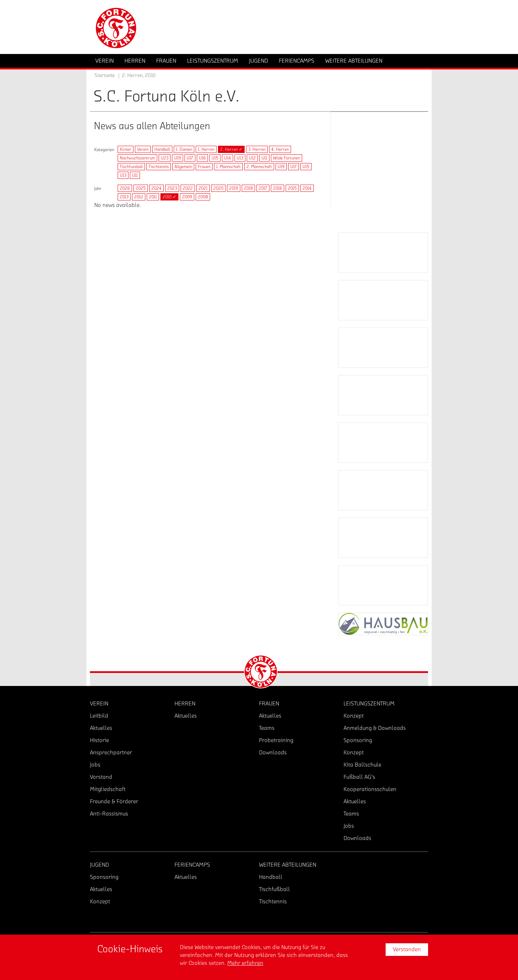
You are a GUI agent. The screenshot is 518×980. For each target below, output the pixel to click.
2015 (292, 188)
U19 (178, 158)
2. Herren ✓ (231, 149)
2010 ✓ (169, 197)
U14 (228, 158)
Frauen (204, 167)
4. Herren (280, 149)
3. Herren (257, 149)
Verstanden (407, 949)
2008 (203, 197)
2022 (188, 188)
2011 (153, 197)
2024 (156, 188)
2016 (278, 188)
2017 (263, 188)
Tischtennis (159, 167)
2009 (187, 197)
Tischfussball (131, 167)
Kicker (126, 149)
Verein (143, 149)
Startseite (105, 76)
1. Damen (184, 149)
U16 (202, 158)
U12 (252, 158)
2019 (234, 188)
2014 (307, 188)
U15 (215, 158)
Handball (162, 149)
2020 (218, 188)
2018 (248, 188)
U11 (264, 158)
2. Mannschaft (259, 167)
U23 (165, 158)
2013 (124, 197)
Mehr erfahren (245, 963)
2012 (139, 197)
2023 (172, 188)
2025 (141, 188)
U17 (190, 158)
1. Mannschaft (228, 167)
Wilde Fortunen (287, 158)
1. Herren (206, 149)
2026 (125, 188)
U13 (240, 158)
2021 (203, 188)
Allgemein (183, 167)
